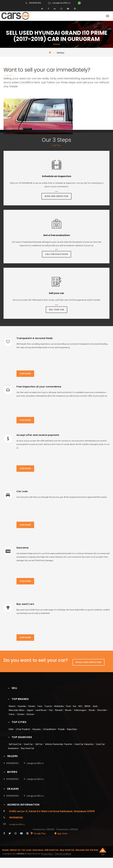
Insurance (38, 850)
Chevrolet (102, 710)
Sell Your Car (57, 310)
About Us (15, 850)
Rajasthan (72, 729)
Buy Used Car (28, 748)
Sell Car (39, 744)
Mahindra (59, 706)
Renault (59, 710)
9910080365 (35, 3)
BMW (87, 706)
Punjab (61, 729)
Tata (40, 706)
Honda (31, 706)
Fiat (51, 710)
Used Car (29, 744)
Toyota (48, 706)
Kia (74, 706)
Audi (95, 706)
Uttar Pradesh (23, 729)
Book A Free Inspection (89, 662)
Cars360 (20, 854)
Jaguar (30, 710)
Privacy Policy (47, 854)
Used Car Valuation (84, 744)
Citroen (21, 714)
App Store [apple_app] (61, 834)
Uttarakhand (49, 729)
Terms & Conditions (63, 854)
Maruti (12, 706)
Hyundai (22, 706)
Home (5, 850)
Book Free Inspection (56, 196)
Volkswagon (80, 710)
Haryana (36, 729)
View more (25, 374)
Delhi (11, 729)
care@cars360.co (61, 3)
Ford (68, 706)
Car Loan (26, 850)
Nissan (68, 710)
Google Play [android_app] (38, 834)
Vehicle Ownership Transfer (58, 744)
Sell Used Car (15, 744)
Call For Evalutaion (56, 254)
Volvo (12, 714)
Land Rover (41, 710)
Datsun (30, 714)
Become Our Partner (87, 850)
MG (80, 706)
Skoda (92, 710)
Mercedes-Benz (16, 710)
